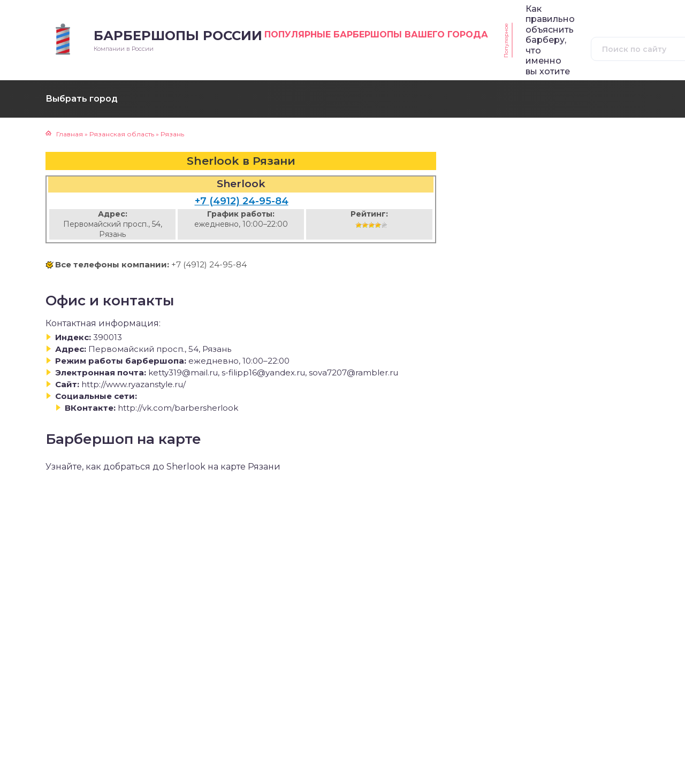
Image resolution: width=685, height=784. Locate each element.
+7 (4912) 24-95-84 (242, 201)
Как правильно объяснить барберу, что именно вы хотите (550, 40)
